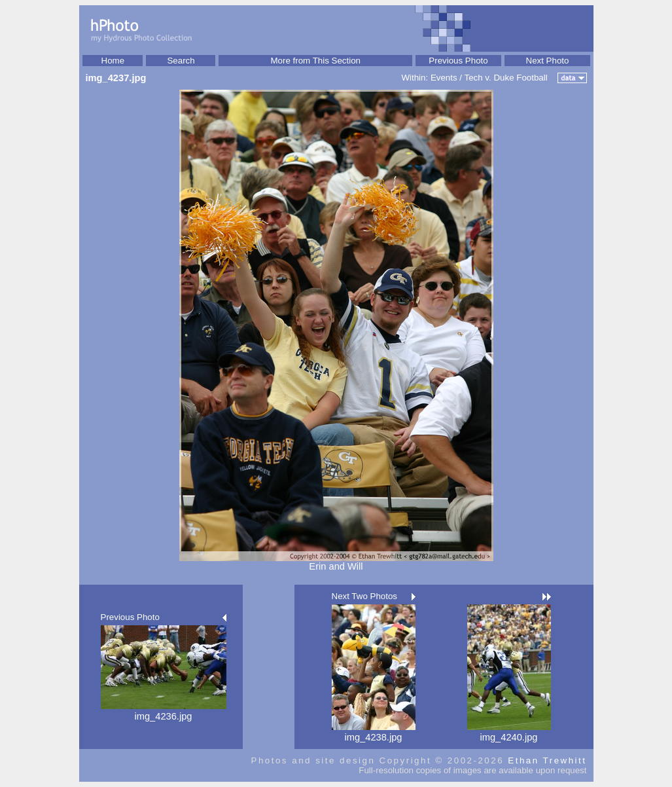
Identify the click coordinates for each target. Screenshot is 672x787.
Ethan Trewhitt (547, 760)
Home (113, 61)
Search (181, 61)
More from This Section (315, 61)
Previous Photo (458, 61)
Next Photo (548, 61)
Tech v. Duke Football (506, 78)
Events (444, 78)
